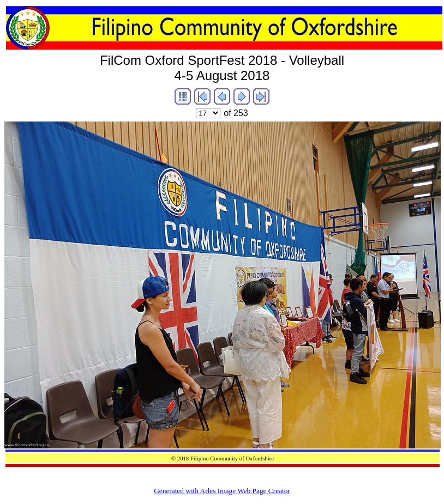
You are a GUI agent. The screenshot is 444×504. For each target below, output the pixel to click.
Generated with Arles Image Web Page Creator (222, 491)
